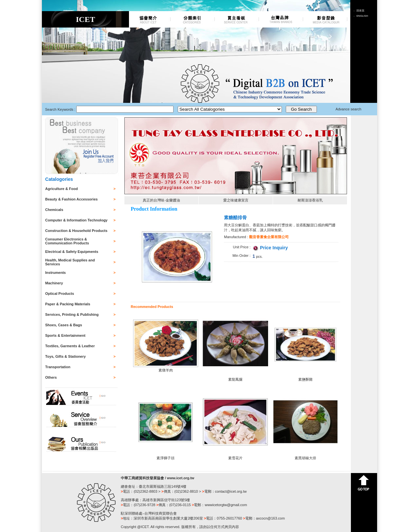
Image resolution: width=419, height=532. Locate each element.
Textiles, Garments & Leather (70, 346)
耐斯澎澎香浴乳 (310, 200)
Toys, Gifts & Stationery (65, 356)
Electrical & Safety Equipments (72, 252)
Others (51, 377)
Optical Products (60, 294)
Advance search (348, 109)
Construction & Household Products (76, 231)
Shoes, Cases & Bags (64, 325)
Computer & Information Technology (76, 220)
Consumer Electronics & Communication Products (67, 241)
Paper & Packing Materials (68, 304)
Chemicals (54, 210)
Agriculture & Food (62, 189)
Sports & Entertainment (65, 335)
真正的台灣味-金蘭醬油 (161, 200)
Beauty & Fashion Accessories (71, 199)
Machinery (54, 283)
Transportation (58, 367)
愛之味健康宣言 (236, 200)
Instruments (55, 273)
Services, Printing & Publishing (72, 314)
